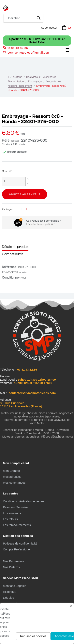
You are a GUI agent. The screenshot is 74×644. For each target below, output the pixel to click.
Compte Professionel (17, 549)
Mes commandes (14, 483)
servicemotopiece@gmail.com (29, 53)
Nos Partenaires (14, 561)
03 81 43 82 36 (15, 48)
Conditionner (11, 278)
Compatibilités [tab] (13, 254)
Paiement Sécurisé (15, 507)
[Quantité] (14, 181)
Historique (10, 592)
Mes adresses (12, 477)
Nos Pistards (11, 567)
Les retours (10, 519)
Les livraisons (12, 513)
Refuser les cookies (33, 636)
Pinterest (26, 209)
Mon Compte (11, 471)
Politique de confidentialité (20, 543)
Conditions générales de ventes (24, 501)
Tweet (22, 209)
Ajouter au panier (23, 194)
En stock (7, 144)
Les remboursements (17, 525)
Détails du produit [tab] (15, 247)
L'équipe (8, 598)
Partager (17, 209)
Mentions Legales (15, 586)
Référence (9, 267)
